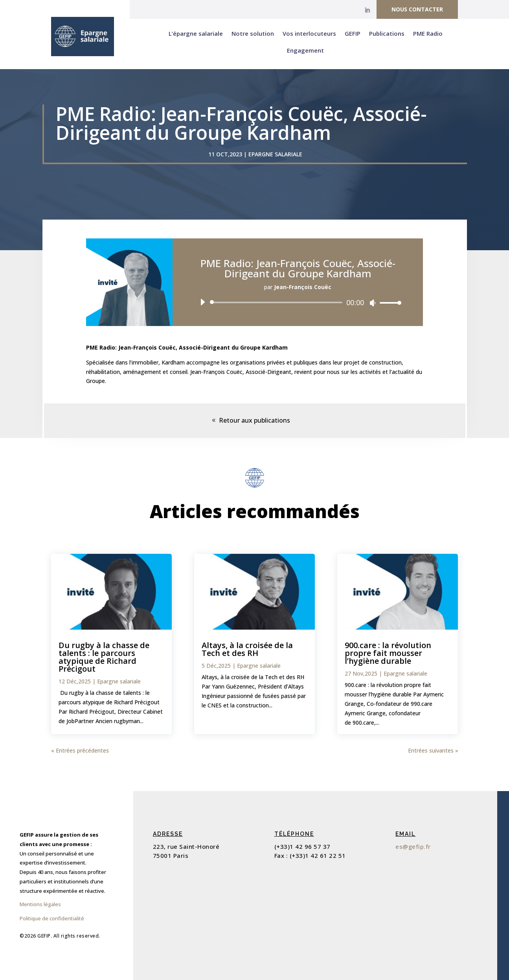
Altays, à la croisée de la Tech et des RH (247, 649)
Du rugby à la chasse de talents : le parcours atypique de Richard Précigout (104, 657)
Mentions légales (40, 904)
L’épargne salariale (196, 33)
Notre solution (253, 33)
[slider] (278, 302)
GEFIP (353, 33)
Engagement (305, 50)
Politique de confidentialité (52, 918)
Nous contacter (417, 9)
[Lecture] (202, 302)
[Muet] (373, 303)
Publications (387, 33)
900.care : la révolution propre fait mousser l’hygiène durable (388, 653)
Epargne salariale (275, 154)
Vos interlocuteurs (309, 33)
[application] (298, 302)
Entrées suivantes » (433, 750)
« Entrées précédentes (80, 750)
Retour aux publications (254, 420)
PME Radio (428, 33)
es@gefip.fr (413, 846)
